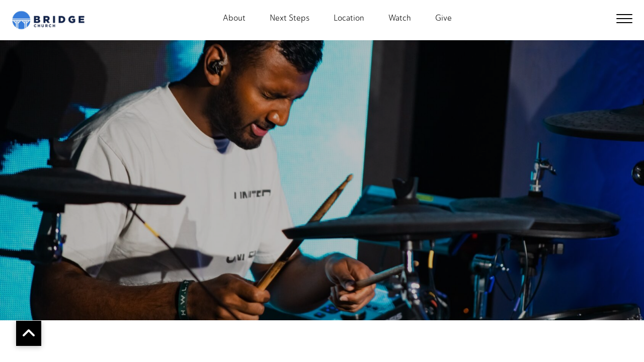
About (234, 18)
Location (349, 18)
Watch (400, 18)
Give (444, 18)
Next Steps (290, 18)
